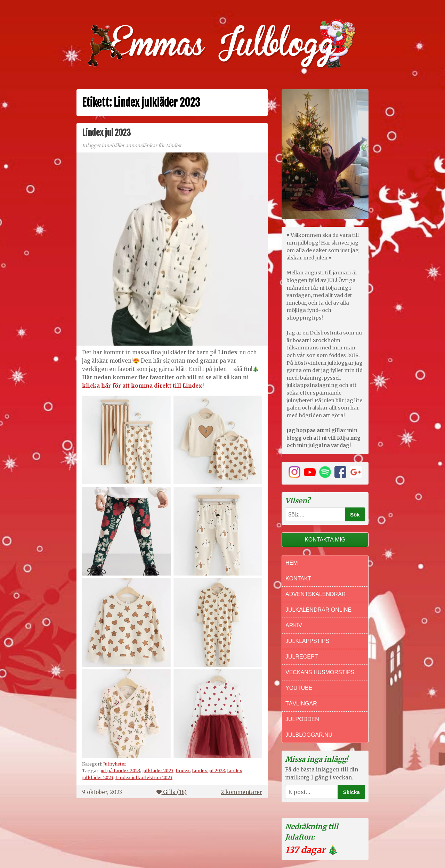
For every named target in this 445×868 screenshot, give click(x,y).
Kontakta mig (325, 540)
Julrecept (302, 657)
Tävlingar (301, 704)
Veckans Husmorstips (320, 672)
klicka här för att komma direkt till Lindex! (143, 386)
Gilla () (172, 792)
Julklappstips (307, 641)
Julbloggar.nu (309, 735)
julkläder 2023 (158, 770)
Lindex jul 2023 (106, 133)
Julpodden (302, 719)
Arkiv (294, 625)
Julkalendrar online (318, 610)
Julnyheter (115, 764)
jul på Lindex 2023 (120, 770)
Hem (292, 563)
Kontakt (298, 578)
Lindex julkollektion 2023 (144, 777)
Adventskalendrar (315, 594)
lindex (183, 770)
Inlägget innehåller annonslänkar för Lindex (132, 146)
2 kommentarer (241, 792)
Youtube (299, 688)
